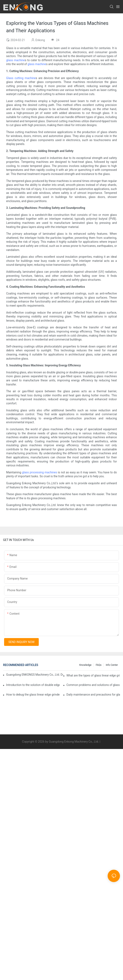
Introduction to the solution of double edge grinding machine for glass (33, 685)
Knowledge (85, 665)
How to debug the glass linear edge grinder (33, 695)
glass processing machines (39, 472)
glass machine (15, 60)
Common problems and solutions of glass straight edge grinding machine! (93, 685)
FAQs (99, 665)
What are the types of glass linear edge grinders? (93, 675)
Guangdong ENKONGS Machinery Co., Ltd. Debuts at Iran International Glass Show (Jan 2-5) (35, 675)
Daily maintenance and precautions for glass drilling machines (93, 695)
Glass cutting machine (21, 78)
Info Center (112, 665)
